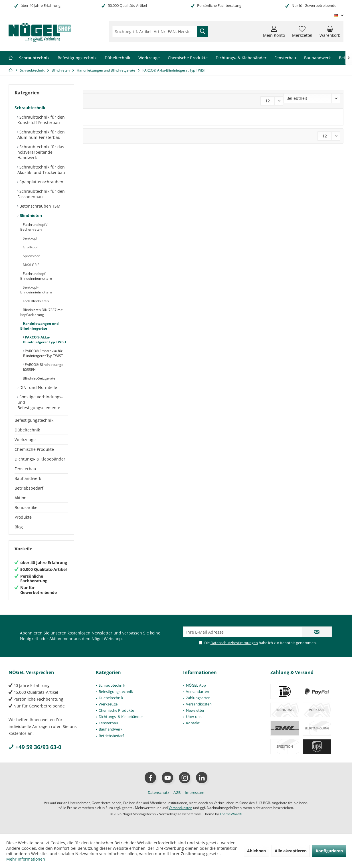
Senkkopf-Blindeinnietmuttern (36, 290)
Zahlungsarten (198, 698)
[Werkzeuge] (149, 58)
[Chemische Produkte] (188, 58)
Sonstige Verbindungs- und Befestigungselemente (40, 402)
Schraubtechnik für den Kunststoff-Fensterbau (41, 120)
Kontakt (193, 723)
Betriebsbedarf (29, 488)
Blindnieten (30, 215)
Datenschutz (158, 792)
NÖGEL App (196, 685)
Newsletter (195, 710)
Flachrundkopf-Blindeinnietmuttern (36, 276)
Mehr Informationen (26, 859)
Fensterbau (25, 469)
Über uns (194, 717)
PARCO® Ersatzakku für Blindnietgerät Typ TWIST (43, 353)
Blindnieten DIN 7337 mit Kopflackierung (41, 312)
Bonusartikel (27, 507)
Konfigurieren (329, 851)
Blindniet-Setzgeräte (39, 378)
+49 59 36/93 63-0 (35, 747)
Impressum (195, 792)
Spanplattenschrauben (41, 182)
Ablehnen (256, 851)
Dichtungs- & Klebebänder (40, 459)
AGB (177, 792)
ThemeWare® (231, 814)
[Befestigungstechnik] (77, 58)
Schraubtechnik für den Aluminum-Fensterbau (41, 135)
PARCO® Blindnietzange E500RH (43, 367)
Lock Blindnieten (35, 301)
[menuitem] (330, 31)
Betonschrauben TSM (39, 206)
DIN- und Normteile (38, 387)
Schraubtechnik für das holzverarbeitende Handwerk (41, 152)
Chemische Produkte (34, 449)
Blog (19, 527)
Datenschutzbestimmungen (234, 643)
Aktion (21, 498)
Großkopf (30, 247)
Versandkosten (199, 704)
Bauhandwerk (28, 478)
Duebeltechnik (111, 698)
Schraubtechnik (30, 108)
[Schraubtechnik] (34, 58)
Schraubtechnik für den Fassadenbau (41, 194)
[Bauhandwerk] (317, 58)
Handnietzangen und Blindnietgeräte (40, 326)
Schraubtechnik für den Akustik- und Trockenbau (41, 170)
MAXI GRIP (31, 265)
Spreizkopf (31, 256)
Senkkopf (30, 238)
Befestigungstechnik (34, 420)
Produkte (23, 517)
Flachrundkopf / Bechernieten (34, 227)
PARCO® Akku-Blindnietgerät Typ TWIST (45, 340)
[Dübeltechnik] (118, 58)
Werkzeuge (25, 440)
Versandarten (198, 691)
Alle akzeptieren (291, 851)
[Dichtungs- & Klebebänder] (241, 58)
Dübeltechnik (27, 430)
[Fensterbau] (285, 58)
